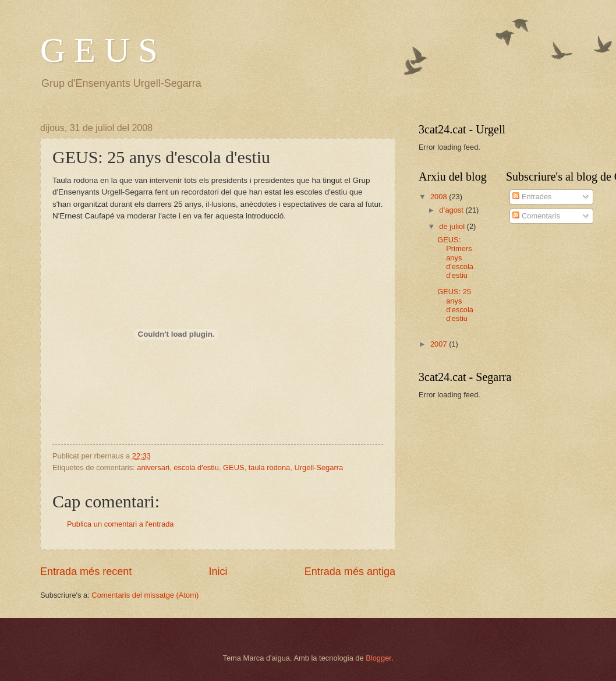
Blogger (378, 658)
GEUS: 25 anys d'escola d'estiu (455, 305)
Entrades (532, 197)
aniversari (153, 467)
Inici (218, 571)
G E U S (99, 50)
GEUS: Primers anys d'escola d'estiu (455, 258)
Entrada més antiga (350, 571)
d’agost (452, 210)
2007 (440, 344)
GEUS (234, 467)
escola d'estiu (196, 467)
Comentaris (536, 216)
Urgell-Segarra (318, 467)
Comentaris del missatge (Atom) (145, 595)
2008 (440, 197)
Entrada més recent (86, 571)
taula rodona (270, 467)
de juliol (453, 226)
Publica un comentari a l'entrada (121, 524)
